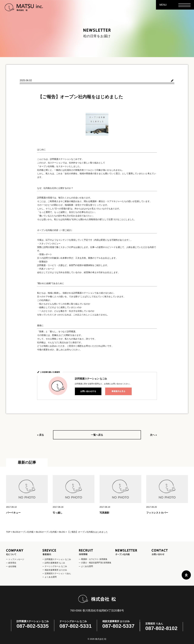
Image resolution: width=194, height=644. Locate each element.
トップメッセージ (16, 559)
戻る (42, 435)
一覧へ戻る (97, 435)
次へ (152, 435)
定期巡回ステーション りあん (58, 573)
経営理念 (12, 563)
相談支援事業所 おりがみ (56, 570)
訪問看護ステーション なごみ (58, 559)
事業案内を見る (118, 391)
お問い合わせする (88, 391)
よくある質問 (51, 577)
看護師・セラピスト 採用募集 (94, 559)
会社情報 (12, 566)
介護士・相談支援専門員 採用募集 (96, 563)
